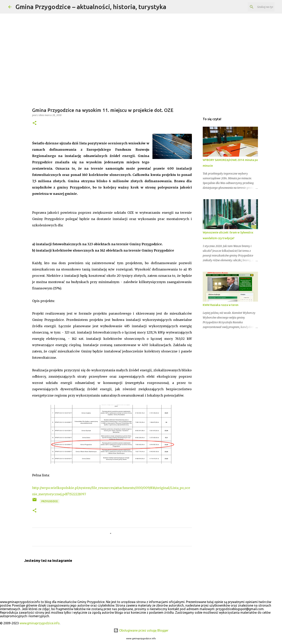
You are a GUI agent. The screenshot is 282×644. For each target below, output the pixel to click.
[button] (35, 123)
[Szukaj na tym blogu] (254, 7)
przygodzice (50, 501)
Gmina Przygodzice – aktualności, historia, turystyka (91, 7)
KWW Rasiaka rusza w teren (221, 305)
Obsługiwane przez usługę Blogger (141, 630)
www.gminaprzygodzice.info (40, 623)
